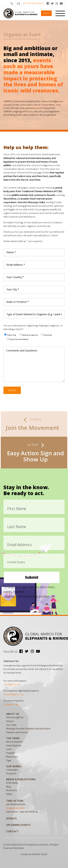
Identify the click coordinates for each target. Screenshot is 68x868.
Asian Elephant (14, 746)
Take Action (15, 801)
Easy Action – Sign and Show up (22, 812)
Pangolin (11, 753)
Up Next (32, 445)
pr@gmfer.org (11, 704)
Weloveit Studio (40, 854)
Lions (9, 749)
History (10, 721)
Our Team (11, 725)
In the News (12, 783)
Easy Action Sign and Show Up (35, 456)
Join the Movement (33, 3)
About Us (13, 714)
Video (9, 794)
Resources (12, 790)
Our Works (14, 766)
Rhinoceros (12, 757)
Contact (12, 831)
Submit (12, 390)
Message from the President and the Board (28, 729)
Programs (11, 773)
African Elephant (15, 742)
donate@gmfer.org (13, 694)
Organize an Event (15, 808)
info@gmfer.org (12, 684)
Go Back (36, 419)
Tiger (9, 760)
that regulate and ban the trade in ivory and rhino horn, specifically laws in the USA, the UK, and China (34, 176)
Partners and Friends (17, 732)
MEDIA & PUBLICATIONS (21, 779)
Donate (46, 13)
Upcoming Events (18, 825)
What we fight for (15, 717)
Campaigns (12, 770)
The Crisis (13, 738)
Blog (9, 787)
